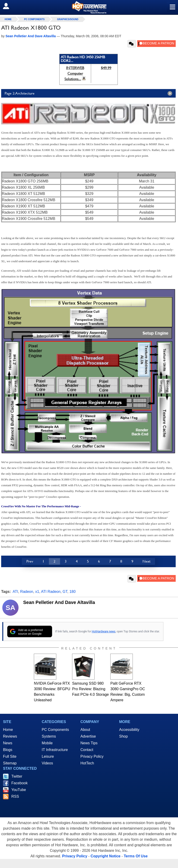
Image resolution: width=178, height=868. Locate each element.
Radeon (27, 592)
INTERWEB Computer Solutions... (74, 73)
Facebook (19, 783)
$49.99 (106, 68)
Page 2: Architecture (90, 93)
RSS (15, 796)
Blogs (8, 750)
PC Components (34, 19)
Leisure (48, 756)
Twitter (17, 776)
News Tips (89, 743)
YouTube (19, 790)
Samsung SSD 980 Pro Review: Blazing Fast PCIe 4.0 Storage (90, 689)
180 (72, 592)
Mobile (47, 743)
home (8, 19)
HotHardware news (104, 631)
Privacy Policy (92, 756)
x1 (37, 592)
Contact (87, 750)
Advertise (88, 736)
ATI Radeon (51, 592)
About (85, 730)
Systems (49, 736)
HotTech (87, 763)
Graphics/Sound (68, 19)
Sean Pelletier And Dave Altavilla (59, 602)
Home (8, 730)
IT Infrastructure (55, 750)
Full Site (10, 756)
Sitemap (10, 763)
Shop (123, 736)
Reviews (10, 736)
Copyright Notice (106, 856)
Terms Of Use (136, 856)
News (8, 743)
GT (65, 592)
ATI (16, 592)
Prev (30, 561)
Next (146, 561)
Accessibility (129, 730)
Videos (47, 763)
